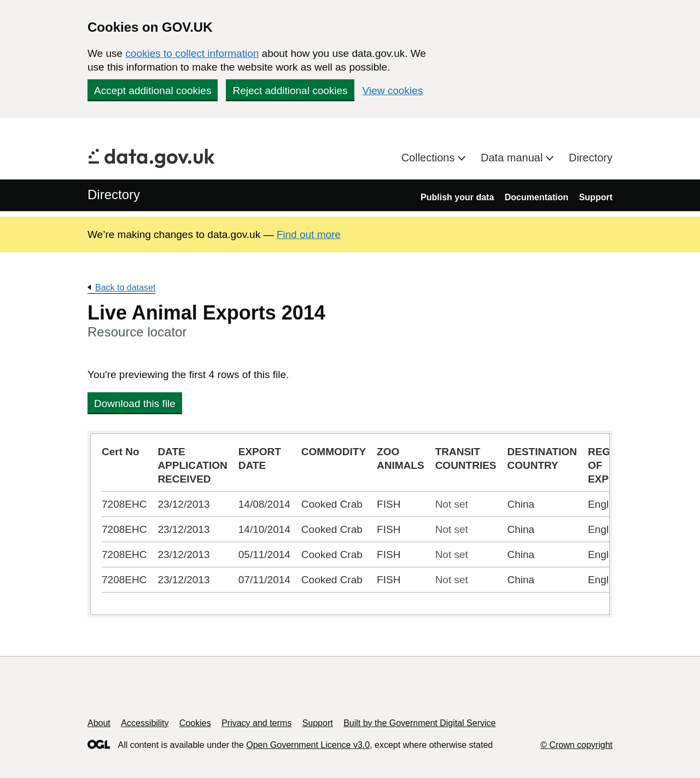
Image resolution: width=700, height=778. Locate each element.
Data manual (513, 158)
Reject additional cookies (290, 91)
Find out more (309, 234)
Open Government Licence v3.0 (308, 745)
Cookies (195, 723)
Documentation (536, 197)
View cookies (393, 91)
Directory (591, 158)
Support (596, 197)
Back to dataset (125, 288)
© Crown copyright (576, 745)
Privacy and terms (256, 723)
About (99, 723)
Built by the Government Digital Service (419, 723)
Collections (430, 158)
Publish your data (457, 197)
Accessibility (145, 723)
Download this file (135, 403)
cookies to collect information (192, 53)
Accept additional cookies (153, 91)
